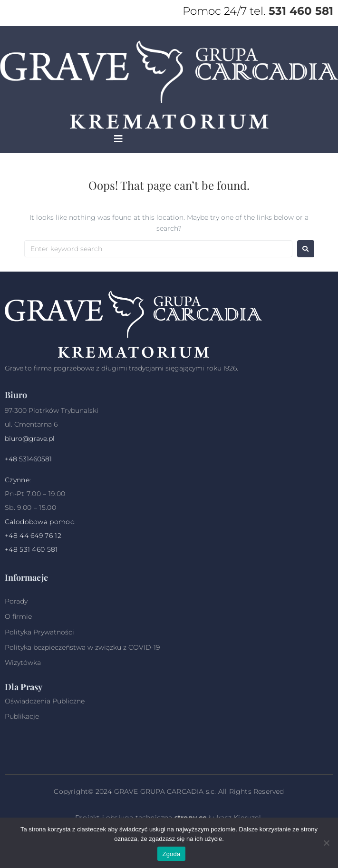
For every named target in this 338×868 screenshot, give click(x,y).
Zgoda (171, 854)
